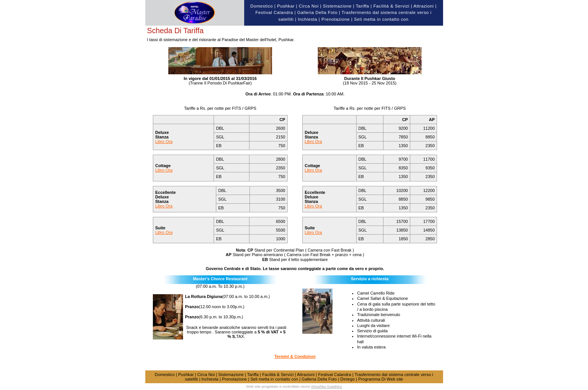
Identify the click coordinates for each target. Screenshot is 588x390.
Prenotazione (336, 19)
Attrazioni (423, 6)
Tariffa (362, 6)
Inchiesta (307, 19)
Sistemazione (337, 6)
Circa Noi (309, 6)
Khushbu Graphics (327, 386)
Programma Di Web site (381, 379)
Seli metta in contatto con (381, 19)
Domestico (262, 6)
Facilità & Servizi (391, 6)
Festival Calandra (274, 12)
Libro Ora (164, 141)
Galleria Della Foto (318, 12)
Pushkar (286, 6)
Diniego (348, 379)
